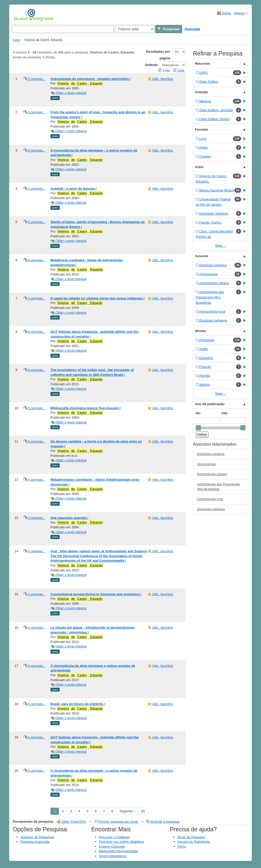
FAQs (182, 846)
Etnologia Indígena (211, 509)
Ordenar (152, 65)
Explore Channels (112, 846)
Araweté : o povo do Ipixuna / (74, 189)
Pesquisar (169, 29)
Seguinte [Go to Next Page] (127, 811)
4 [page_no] (79, 811)
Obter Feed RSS (71, 822)
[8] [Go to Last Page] (143, 811)
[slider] (198, 428)
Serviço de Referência (194, 842)
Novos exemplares (113, 856)
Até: (225, 413)
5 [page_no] (88, 811)
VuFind (22, 15)
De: (198, 413)
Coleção (201, 92)
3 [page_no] (71, 811)
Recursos (203, 64)
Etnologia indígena (211, 454)
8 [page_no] (112, 811)
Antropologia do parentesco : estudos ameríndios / (91, 79)
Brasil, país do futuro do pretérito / (78, 704)
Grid (179, 70)
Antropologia (206, 464)
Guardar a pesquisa (163, 822)
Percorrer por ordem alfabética (121, 842)
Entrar (224, 13)
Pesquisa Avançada (35, 842)
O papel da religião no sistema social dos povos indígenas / (97, 298)
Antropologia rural (210, 499)
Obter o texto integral (68, 93)
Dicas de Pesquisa (191, 837)
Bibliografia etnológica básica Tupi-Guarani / (86, 408)
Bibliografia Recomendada (118, 851)
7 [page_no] (104, 811)
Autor (16, 40)
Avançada (192, 29)
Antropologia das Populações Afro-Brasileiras (219, 487)
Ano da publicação (210, 404)
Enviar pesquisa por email (117, 822)
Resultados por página (158, 55)
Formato (202, 129)
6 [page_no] (96, 811)
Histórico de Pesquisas (37, 837)
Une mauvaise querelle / (69, 518)
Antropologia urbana (212, 474)
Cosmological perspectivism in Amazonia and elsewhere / (96, 594)
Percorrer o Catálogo (114, 837)
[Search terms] (63, 29)
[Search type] (135, 29)
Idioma (241, 13)
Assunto (202, 256)
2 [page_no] (63, 811)
